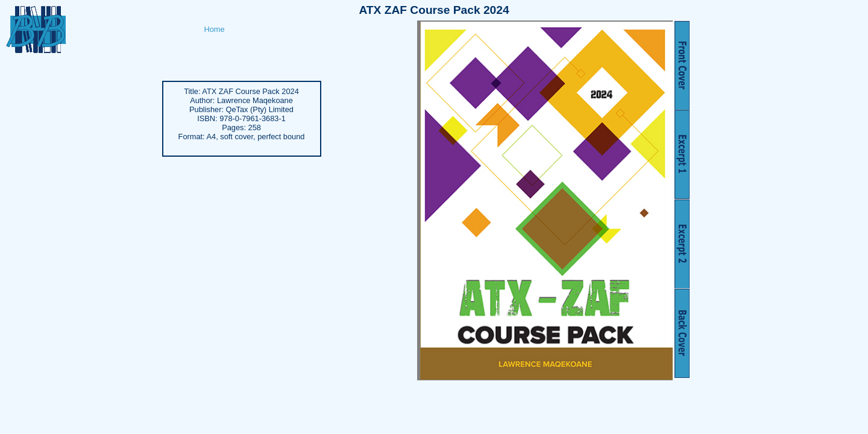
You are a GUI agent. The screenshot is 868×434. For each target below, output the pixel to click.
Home (215, 29)
